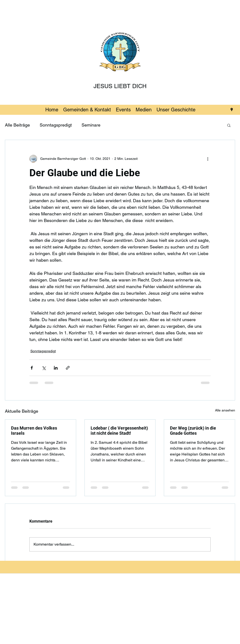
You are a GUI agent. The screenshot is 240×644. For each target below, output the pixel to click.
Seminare (91, 125)
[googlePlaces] (232, 110)
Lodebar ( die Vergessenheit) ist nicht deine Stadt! (119, 431)
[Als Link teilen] (68, 368)
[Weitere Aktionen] (208, 159)
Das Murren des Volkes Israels (34, 431)
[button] (229, 125)
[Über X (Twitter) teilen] (44, 368)
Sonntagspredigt (56, 125)
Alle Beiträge (17, 125)
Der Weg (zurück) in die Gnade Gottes (193, 431)
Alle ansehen (225, 410)
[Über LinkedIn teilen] (56, 368)
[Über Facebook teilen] (32, 368)
